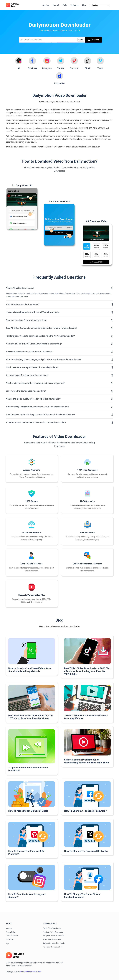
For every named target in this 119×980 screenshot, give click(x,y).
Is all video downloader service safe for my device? (29, 352)
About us (9, 928)
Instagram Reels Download (53, 947)
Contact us (10, 939)
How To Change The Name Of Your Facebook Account (82, 896)
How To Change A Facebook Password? (85, 811)
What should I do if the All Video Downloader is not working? (34, 344)
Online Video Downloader (31, 972)
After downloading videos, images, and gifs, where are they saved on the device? (43, 359)
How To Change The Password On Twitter (86, 851)
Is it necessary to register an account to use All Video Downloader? (37, 407)
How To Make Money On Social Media (28, 811)
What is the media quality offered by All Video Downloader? (33, 399)
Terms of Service (12, 936)
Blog (7, 943)
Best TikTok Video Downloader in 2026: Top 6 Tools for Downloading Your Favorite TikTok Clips (87, 671)
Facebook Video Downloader (53, 932)
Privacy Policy (11, 932)
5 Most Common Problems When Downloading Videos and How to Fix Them (86, 761)
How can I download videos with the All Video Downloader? (33, 312)
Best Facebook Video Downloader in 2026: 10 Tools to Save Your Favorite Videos (31, 717)
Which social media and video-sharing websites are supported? (35, 383)
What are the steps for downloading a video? (27, 320)
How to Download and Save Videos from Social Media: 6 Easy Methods (30, 670)
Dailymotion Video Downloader (54, 943)
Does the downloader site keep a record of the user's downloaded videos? (40, 415)
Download (94, 40)
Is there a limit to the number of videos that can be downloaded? (36, 422)
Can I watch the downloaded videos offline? (26, 391)
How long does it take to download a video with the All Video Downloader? (40, 336)
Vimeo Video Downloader (52, 939)
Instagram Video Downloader (53, 936)
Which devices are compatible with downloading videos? (32, 367)
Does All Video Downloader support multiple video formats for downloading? (41, 328)
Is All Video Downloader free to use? (23, 304)
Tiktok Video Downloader (52, 928)
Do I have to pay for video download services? (27, 375)
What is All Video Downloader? (20, 288)
